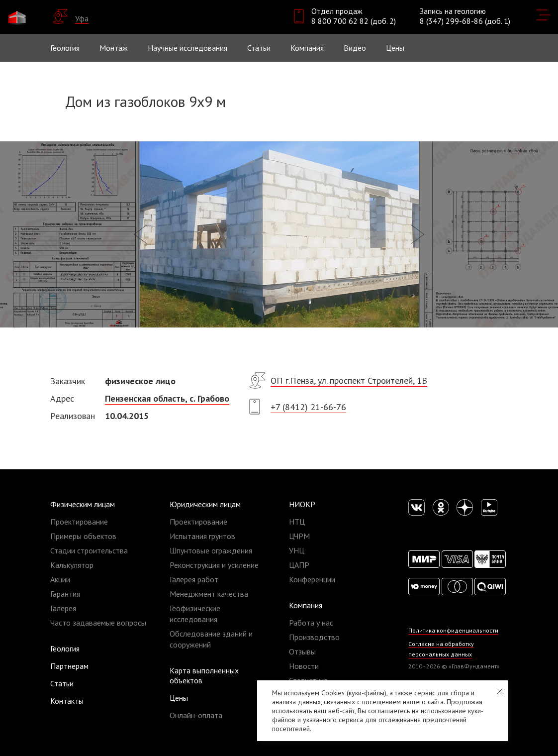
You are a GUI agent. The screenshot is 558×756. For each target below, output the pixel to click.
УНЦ (297, 550)
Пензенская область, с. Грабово (167, 398)
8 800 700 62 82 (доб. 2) (354, 21)
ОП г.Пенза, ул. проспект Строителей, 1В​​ (349, 380)
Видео (355, 48)
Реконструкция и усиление (214, 565)
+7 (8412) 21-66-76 (308, 407)
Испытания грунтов (202, 536)
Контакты (67, 701)
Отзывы (302, 651)
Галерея (63, 608)
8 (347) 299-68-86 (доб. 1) (465, 21)
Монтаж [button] (114, 48)
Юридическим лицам (205, 504)
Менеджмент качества (209, 594)
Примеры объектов (83, 536)
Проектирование (79, 522)
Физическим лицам (83, 504)
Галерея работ (194, 579)
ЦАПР (299, 565)
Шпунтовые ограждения (211, 550)
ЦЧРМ (299, 536)
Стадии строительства (89, 550)
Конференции (312, 579)
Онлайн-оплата (196, 715)
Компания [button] (307, 48)
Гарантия (65, 594)
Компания (306, 605)
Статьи (259, 48)
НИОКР (302, 504)
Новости (304, 666)
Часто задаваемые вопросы (98, 623)
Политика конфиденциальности (453, 630)
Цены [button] (395, 48)
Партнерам (69, 666)
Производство (314, 637)
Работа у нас (311, 623)
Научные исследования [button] (187, 48)
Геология (65, 48)
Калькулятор (72, 565)
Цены (179, 698)
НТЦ (297, 522)
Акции (60, 579)
